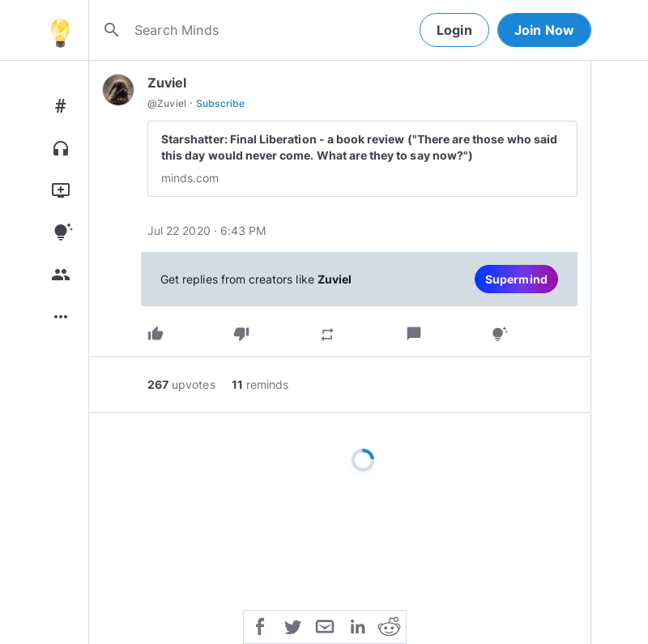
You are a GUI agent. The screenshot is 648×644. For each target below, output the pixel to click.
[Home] (60, 30)
